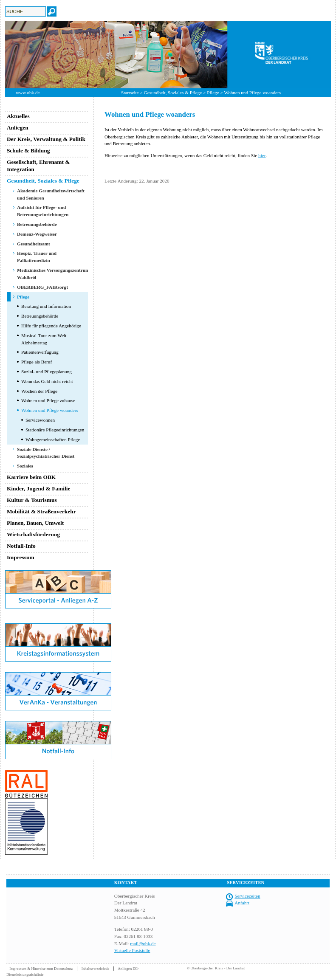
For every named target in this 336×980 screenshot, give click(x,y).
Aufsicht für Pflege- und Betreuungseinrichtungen (43, 211)
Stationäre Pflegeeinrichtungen (55, 430)
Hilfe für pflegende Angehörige (51, 326)
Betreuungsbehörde (37, 224)
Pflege (213, 93)
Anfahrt (242, 903)
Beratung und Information (46, 306)
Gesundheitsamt (34, 244)
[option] (168, 55)
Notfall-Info (21, 546)
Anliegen (18, 128)
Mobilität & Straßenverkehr (41, 511)
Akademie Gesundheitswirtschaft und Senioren (51, 194)
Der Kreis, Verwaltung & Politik (46, 139)
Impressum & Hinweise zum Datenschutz (41, 969)
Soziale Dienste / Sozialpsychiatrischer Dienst (46, 453)
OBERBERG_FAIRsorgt (42, 287)
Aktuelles (18, 116)
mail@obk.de (143, 943)
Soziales (25, 466)
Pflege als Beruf (37, 362)
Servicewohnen (40, 420)
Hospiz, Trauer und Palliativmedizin (37, 257)
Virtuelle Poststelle (132, 950)
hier (262, 155)
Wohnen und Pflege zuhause (48, 400)
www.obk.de (28, 93)
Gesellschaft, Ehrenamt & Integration (38, 166)
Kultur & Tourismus (32, 500)
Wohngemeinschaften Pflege (53, 439)
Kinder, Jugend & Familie (39, 489)
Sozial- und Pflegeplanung (47, 372)
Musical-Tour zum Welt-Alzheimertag (45, 339)
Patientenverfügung (40, 352)
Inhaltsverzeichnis (95, 969)
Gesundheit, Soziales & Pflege (173, 93)
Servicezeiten (247, 896)
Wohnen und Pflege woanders (50, 410)
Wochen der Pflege (39, 391)
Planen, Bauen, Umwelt (35, 523)
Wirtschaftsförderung (33, 534)
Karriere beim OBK (31, 477)
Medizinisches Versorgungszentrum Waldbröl (53, 274)
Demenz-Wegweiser (37, 234)
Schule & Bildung (28, 151)
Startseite (130, 93)
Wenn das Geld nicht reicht (47, 381)
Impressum (21, 557)
